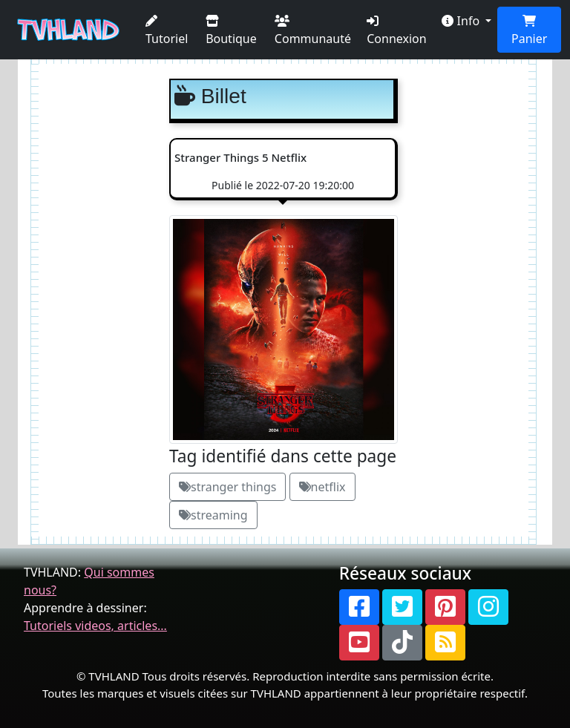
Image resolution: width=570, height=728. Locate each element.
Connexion (396, 31)
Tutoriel (167, 31)
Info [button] (462, 21)
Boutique (231, 31)
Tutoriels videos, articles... (95, 626)
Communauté (313, 31)
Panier (529, 31)
